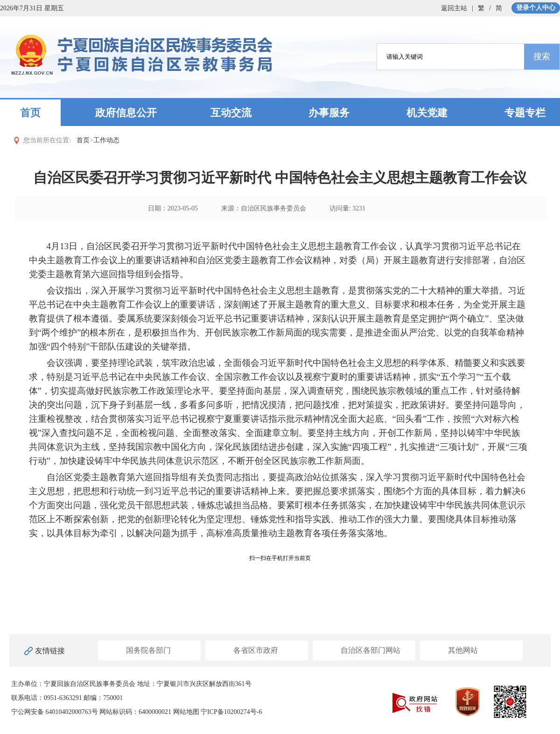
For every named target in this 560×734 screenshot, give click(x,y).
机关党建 (427, 113)
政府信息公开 (126, 113)
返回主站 (454, 8)
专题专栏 (525, 113)
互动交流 (231, 113)
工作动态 (106, 140)
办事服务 (329, 113)
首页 (30, 113)
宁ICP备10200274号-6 (231, 712)
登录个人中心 (536, 8)
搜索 (542, 56)
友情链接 (50, 651)
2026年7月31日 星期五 (32, 8)
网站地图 (186, 712)
